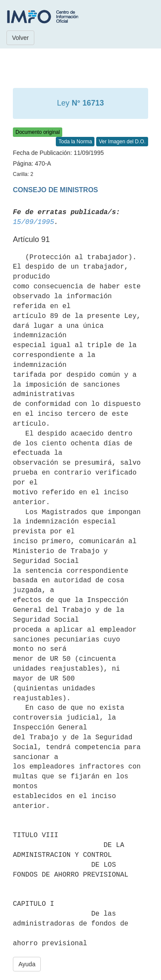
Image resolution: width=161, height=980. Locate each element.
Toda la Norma (75, 142)
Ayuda (27, 964)
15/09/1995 (33, 222)
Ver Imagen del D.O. (122, 142)
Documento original (38, 132)
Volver (20, 38)
